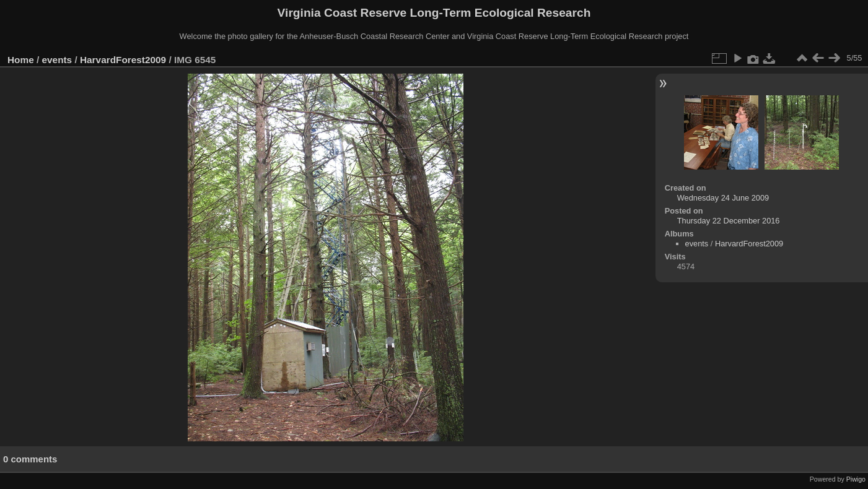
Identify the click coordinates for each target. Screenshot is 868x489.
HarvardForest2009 (123, 60)
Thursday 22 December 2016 (729, 221)
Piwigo (856, 479)
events (57, 60)
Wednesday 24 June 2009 (723, 198)
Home (21, 60)
